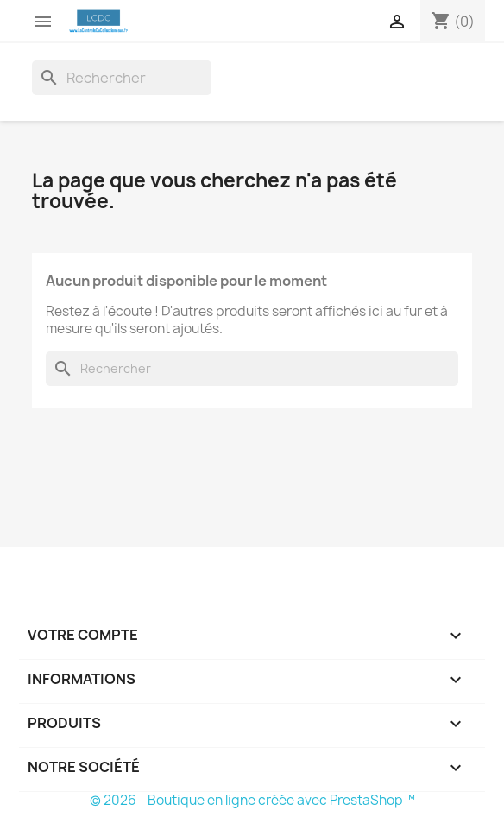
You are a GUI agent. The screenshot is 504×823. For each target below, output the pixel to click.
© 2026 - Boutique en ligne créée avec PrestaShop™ (252, 800)
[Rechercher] (122, 78)
